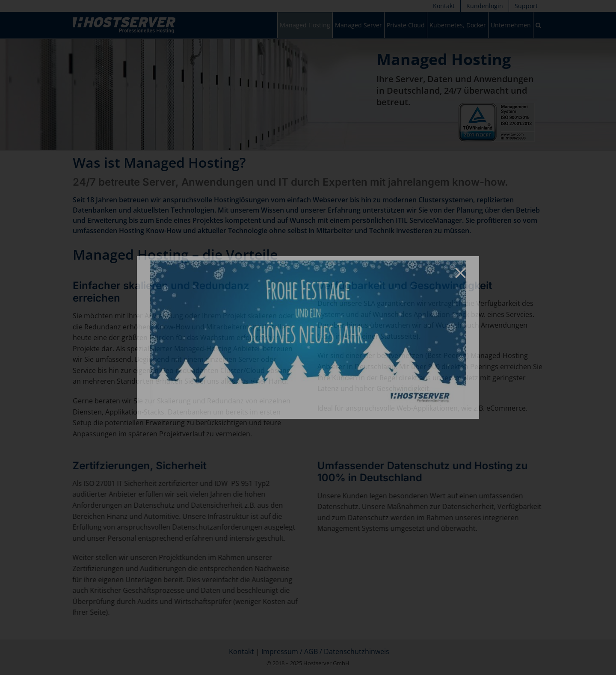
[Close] (461, 273)
